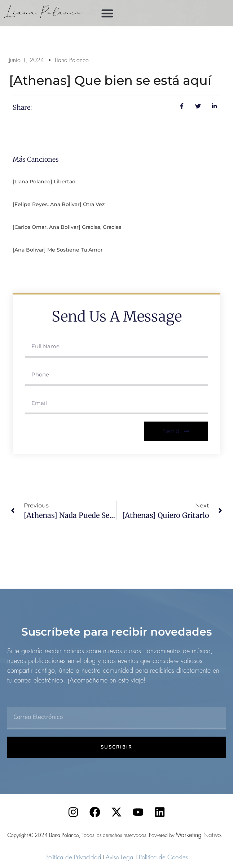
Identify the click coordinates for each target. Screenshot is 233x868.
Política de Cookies (163, 857)
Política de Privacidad (73, 857)
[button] (107, 13)
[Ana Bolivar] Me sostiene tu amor (58, 250)
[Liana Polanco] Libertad (44, 182)
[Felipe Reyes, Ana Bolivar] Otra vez (59, 204)
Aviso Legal (120, 857)
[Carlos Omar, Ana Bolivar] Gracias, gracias (67, 227)
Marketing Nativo (198, 835)
